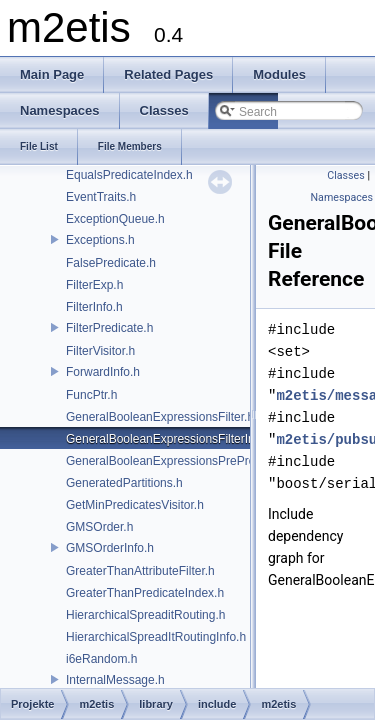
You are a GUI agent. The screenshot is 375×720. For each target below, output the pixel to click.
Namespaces (342, 197)
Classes (345, 175)
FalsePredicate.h (111, 263)
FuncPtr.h (91, 395)
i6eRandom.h (101, 659)
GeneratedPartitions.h (124, 483)
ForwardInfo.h (103, 372)
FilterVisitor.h (100, 351)
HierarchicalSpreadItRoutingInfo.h (156, 637)
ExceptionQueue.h (115, 219)
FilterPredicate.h (109, 328)
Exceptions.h (100, 240)
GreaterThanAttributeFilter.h (140, 571)
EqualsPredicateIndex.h (129, 175)
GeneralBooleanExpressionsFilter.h (160, 417)
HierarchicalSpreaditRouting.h (145, 615)
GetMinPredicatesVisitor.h (135, 505)
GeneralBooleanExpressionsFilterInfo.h (170, 439)
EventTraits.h (101, 197)
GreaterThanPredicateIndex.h (145, 593)
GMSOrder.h (99, 527)
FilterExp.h (94, 285)
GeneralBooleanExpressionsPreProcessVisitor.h (194, 461)
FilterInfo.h (94, 307)
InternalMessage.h (115, 680)
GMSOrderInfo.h (110, 548)
